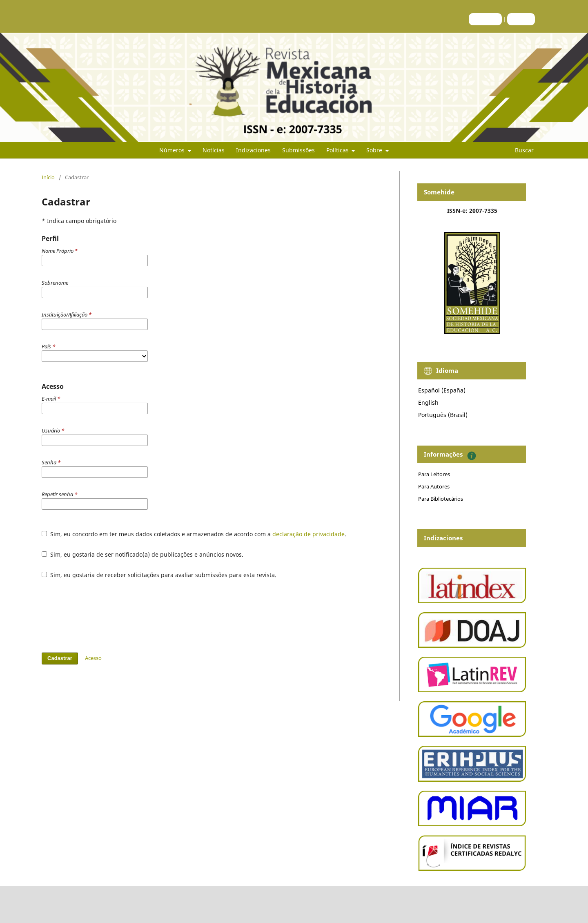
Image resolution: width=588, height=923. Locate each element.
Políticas (338, 150)
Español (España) (442, 390)
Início (48, 177)
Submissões (298, 150)
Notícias (214, 150)
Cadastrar (60, 658)
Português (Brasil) (443, 415)
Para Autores (434, 486)
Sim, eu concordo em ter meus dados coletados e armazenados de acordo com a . (194, 534)
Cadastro (485, 19)
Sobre (375, 150)
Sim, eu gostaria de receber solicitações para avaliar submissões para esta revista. (159, 575)
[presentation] (104, 615)
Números (173, 150)
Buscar (519, 150)
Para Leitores (434, 474)
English (428, 402)
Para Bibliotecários (441, 499)
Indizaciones (253, 150)
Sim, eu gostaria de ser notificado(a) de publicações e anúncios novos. (143, 554)
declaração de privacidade (308, 534)
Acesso (521, 19)
